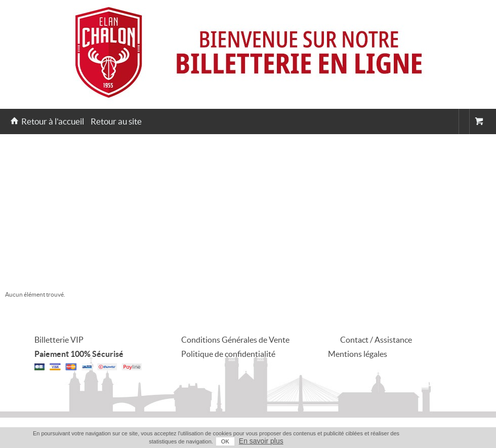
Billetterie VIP (59, 340)
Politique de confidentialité (228, 354)
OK (225, 441)
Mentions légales (358, 354)
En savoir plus (261, 441)
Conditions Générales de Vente (235, 340)
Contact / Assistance (376, 340)
